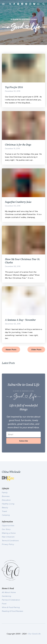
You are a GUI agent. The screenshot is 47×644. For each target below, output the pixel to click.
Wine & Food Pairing (11, 607)
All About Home (9, 592)
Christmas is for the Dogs (18, 145)
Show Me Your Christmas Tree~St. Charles (23, 261)
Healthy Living (8, 504)
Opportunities (8, 526)
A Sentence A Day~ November (20, 320)
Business (6, 496)
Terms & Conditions (10, 541)
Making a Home (9, 533)
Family (5, 493)
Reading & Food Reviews (12, 611)
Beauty (5, 508)
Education (6, 500)
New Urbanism (8, 537)
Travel (4, 511)
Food (4, 604)
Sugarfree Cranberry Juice (18, 202)
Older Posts (36, 350)
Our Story (6, 529)
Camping (6, 515)
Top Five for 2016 (14, 87)
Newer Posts (11, 350)
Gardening (6, 596)
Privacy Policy (8, 544)
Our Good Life (34, 634)
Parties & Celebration (11, 600)
